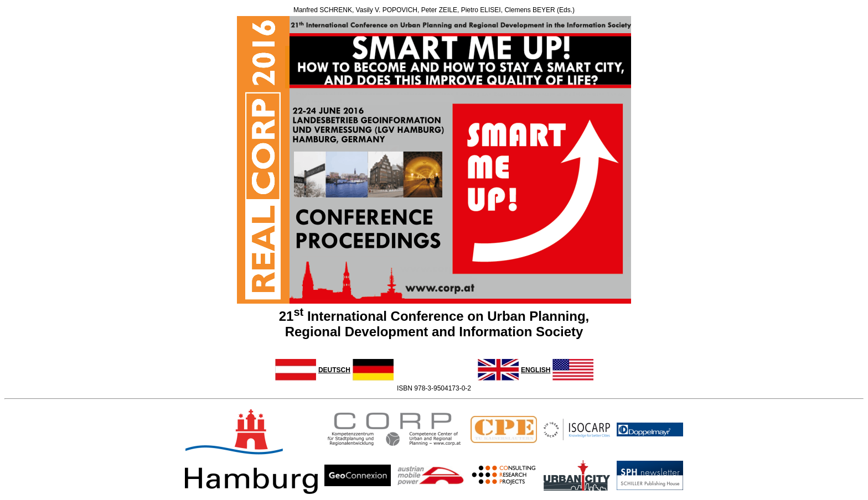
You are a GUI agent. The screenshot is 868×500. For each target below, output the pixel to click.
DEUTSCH (334, 370)
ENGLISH (536, 370)
